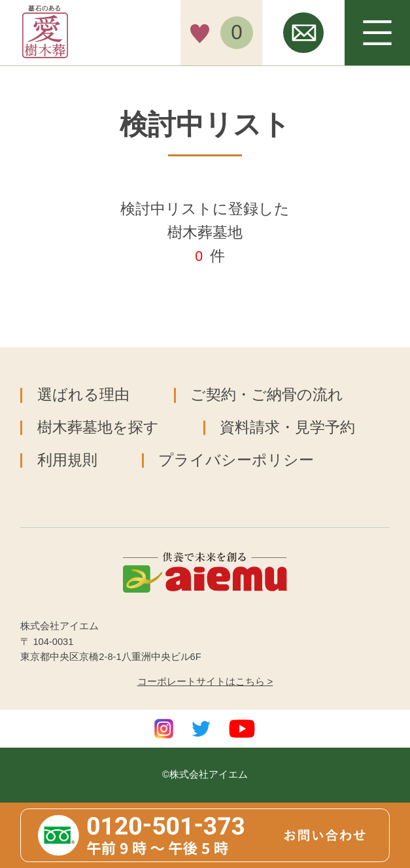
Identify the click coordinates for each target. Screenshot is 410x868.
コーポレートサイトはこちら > (205, 682)
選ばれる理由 (83, 395)
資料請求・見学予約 (287, 427)
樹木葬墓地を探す (98, 427)
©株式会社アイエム (205, 774)
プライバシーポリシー (236, 460)
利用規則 (67, 460)
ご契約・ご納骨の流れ (267, 395)
